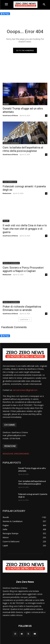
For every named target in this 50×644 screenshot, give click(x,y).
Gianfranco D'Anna (10, 115)
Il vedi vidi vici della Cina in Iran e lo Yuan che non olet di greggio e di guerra (25, 229)
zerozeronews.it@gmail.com (25, 390)
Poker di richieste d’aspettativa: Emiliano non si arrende (22, 308)
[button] (44, 5)
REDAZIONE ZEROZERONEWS (16, 454)
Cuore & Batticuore (10, 182)
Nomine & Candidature (11, 143)
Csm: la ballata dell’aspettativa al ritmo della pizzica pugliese (23, 149)
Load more (25, 319)
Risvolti (6, 104)
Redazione (7, 193)
